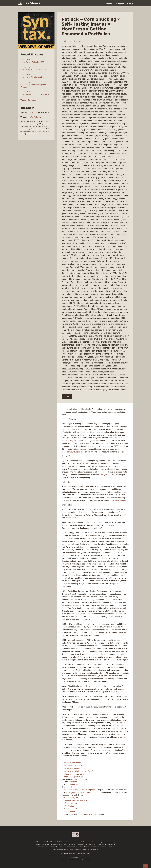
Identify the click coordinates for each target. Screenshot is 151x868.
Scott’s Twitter (70, 812)
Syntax (78, 41)
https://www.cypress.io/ (73, 766)
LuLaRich (73, 782)
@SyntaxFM (87, 814)
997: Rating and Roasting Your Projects (33, 86)
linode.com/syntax (69, 441)
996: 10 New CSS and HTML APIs (35, 94)
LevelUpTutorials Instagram (75, 800)
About (130, 4)
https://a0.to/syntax (118, 500)
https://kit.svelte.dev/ (72, 763)
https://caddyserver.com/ (74, 774)
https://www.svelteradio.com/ (76, 768)
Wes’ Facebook (70, 809)
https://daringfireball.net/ (74, 777)
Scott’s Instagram (71, 798)
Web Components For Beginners (83, 790)
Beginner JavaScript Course (80, 793)
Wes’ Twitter (69, 806)
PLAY (67, 396)
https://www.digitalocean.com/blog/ (78, 771)
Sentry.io (103, 475)
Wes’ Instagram (70, 803)
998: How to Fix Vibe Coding (32, 77)
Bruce (78, 857)
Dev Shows (29, 3)
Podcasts (120, 4)
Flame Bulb (73, 785)
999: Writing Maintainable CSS (33, 70)
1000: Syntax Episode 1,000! (32, 62)
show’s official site (34, 117)
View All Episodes (28, 100)
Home (109, 4)
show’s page (33, 113)
